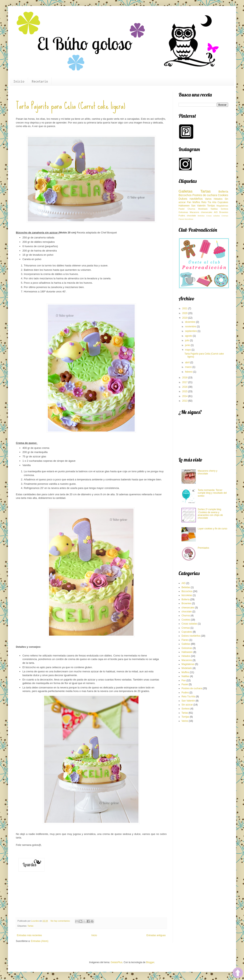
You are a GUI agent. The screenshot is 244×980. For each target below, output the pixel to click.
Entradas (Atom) (40, 941)
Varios (208, 199)
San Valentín (198, 206)
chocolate (191, 216)
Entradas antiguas (156, 935)
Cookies (223, 195)
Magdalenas (222, 206)
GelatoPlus (117, 962)
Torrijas (211, 206)
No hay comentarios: (61, 921)
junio (188, 345)
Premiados (203, 548)
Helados (218, 199)
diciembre (191, 322)
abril (188, 362)
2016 (185, 387)
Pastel (182, 209)
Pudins (182, 216)
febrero (189, 372)
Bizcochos (185, 195)
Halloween (184, 206)
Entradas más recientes (29, 935)
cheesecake (207, 212)
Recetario (40, 81)
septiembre (191, 331)
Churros (191, 209)
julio (188, 340)
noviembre (191, 327)
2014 (185, 396)
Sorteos (224, 209)
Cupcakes (223, 202)
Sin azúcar (187, 705)
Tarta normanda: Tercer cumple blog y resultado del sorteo (212, 493)
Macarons (195, 212)
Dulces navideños (191, 199)
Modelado (203, 209)
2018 (185, 378)
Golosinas (183, 212)
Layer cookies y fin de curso (213, 529)
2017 (185, 382)
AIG (216, 212)
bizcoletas (189, 219)
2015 (185, 391)
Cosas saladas (213, 216)
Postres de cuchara (205, 195)
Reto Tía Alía (209, 202)
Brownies (224, 212)
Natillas (214, 209)
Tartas (30, 926)
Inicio (19, 81)
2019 (185, 318)
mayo (188, 350)
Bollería (223, 192)
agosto (189, 336)
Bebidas (201, 216)
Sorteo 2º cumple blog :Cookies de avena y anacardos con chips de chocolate (210, 514)
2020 (185, 313)
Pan (189, 202)
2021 (185, 308)
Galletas (185, 191)
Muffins (196, 202)
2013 (185, 401)
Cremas (225, 216)
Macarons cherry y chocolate (208, 472)
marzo (189, 367)
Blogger (150, 962)
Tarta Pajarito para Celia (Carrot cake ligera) (71, 106)
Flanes (181, 219)
